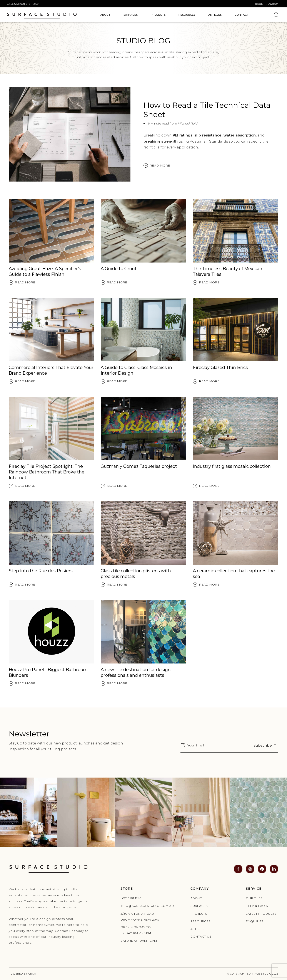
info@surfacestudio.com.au (141, 906)
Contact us (201, 936)
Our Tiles (254, 898)
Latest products (261, 914)
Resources (187, 15)
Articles (215, 15)
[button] (105, 15)
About (196, 898)
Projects (158, 15)
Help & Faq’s (257, 906)
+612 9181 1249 (131, 898)
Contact (242, 15)
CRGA (32, 974)
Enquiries (255, 921)
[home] (42, 15)
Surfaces (199, 906)
